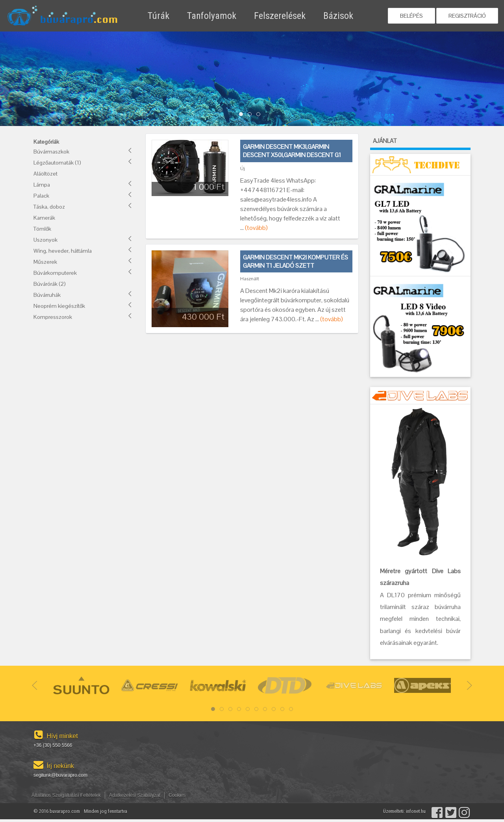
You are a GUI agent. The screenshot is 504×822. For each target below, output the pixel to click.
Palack (41, 196)
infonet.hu (416, 811)
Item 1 (251, 115)
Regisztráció (467, 16)
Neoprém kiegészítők (59, 306)
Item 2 (260, 115)
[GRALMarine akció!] (420, 225)
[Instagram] (464, 811)
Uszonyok (45, 240)
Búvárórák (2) (50, 284)
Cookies (177, 795)
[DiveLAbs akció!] (420, 481)
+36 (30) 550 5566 (53, 745)
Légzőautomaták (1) (57, 163)
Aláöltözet (45, 174)
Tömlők (42, 229)
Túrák (158, 16)
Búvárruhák (47, 295)
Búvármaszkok (51, 152)
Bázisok (338, 16)
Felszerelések (280, 16)
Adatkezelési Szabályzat (135, 795)
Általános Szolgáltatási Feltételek (66, 795)
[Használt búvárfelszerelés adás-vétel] (77, 16)
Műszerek (45, 262)
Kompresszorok (53, 317)
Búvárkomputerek (55, 273)
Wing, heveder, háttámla (63, 251)
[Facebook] (436, 811)
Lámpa (42, 185)
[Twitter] (450, 811)
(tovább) (256, 228)
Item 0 (243, 115)
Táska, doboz (49, 207)
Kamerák (44, 218)
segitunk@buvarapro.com (60, 775)
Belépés (411, 16)
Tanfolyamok (212, 16)
